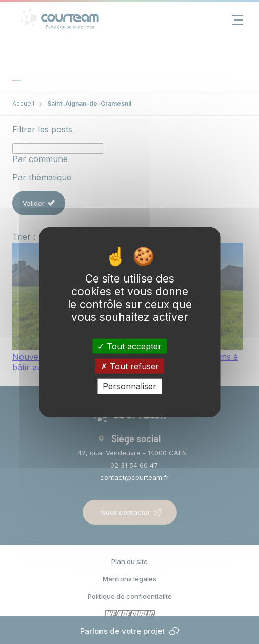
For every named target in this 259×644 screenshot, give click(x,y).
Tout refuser (130, 366)
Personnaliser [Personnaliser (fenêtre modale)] (129, 386)
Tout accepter (129, 346)
